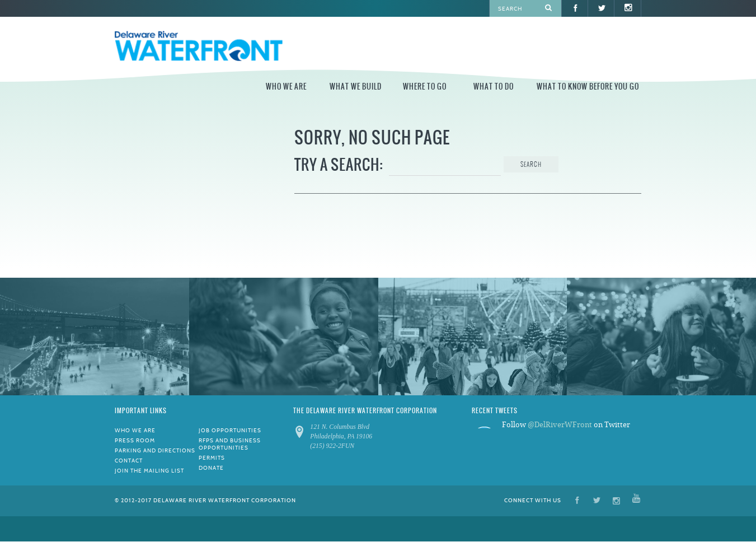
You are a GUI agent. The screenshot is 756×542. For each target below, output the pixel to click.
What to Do (494, 87)
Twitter (597, 500)
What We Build (356, 87)
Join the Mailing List (149, 471)
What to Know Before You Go (588, 87)
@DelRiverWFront (560, 425)
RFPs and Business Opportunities (230, 444)
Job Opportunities (230, 430)
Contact (129, 461)
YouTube (636, 500)
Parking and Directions (155, 450)
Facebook (577, 500)
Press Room (135, 440)
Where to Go (425, 87)
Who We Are (286, 87)
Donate (211, 468)
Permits (212, 458)
